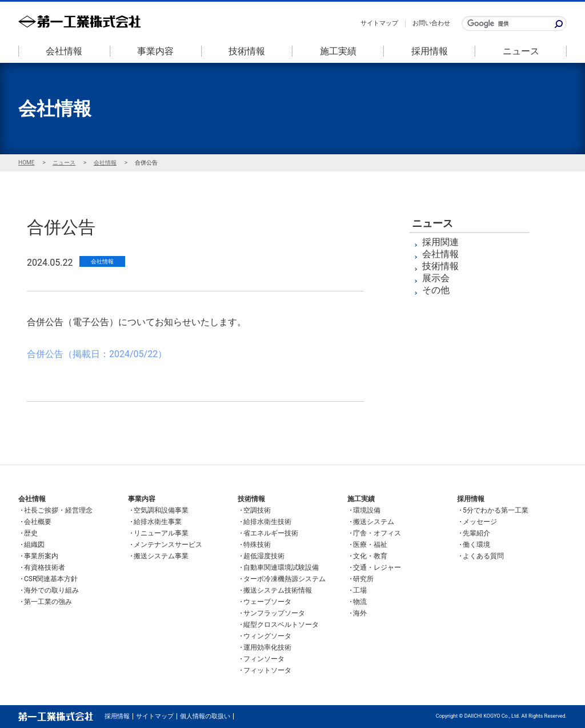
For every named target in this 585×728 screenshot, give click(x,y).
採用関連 (440, 242)
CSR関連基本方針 (51, 579)
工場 (360, 590)
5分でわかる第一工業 (496, 510)
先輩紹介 (476, 533)
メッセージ (480, 522)
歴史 (31, 533)
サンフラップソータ (274, 613)
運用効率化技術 (267, 647)
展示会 (436, 278)
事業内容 (155, 51)
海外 (360, 613)
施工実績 (338, 51)
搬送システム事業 (161, 556)
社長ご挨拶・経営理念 (58, 510)
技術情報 (247, 51)
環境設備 (367, 510)
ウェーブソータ (267, 602)
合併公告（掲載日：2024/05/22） (97, 354)
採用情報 (430, 51)
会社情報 (64, 51)
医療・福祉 (370, 545)
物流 (360, 602)
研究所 (363, 579)
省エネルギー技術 (271, 533)
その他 (436, 290)
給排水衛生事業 (158, 522)
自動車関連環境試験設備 (281, 567)
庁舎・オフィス (377, 533)
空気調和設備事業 (161, 510)
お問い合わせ (431, 23)
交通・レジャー (377, 567)
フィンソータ (264, 659)
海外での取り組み (51, 590)
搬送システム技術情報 (278, 590)
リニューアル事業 (161, 533)
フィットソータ (267, 670)
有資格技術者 (45, 567)
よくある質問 (483, 556)
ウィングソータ (267, 636)
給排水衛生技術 (267, 522)
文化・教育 (370, 556)
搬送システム (374, 522)
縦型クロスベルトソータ (281, 625)
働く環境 (476, 545)
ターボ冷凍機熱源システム (285, 579)
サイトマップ (379, 23)
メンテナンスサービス (168, 545)
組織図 (34, 545)
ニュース (521, 51)
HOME (26, 163)
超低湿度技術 (264, 556)
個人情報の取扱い (205, 716)
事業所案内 (41, 556)
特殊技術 (257, 545)
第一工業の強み (48, 602)
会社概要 (38, 522)
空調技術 (257, 510)
